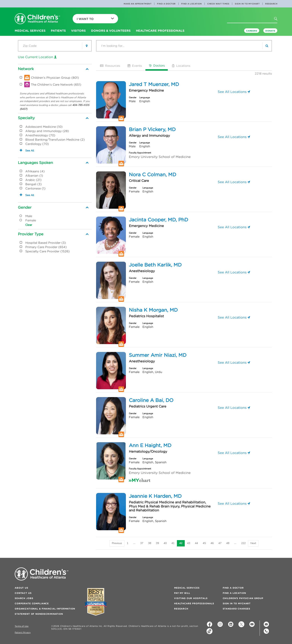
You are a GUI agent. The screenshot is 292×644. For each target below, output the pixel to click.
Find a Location (192, 4)
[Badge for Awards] (96, 602)
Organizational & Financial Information (45, 609)
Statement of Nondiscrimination (39, 614)
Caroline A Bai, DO (151, 400)
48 (228, 543)
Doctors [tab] (157, 65)
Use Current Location (37, 57)
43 (189, 543)
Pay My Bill (182, 593)
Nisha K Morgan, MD (153, 310)
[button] (278, 20)
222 (243, 543)
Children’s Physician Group (243, 598)
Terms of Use (22, 626)
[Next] (253, 543)
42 (181, 543)
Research (271, 4)
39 (157, 543)
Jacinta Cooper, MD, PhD (158, 220)
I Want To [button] (95, 19)
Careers (252, 31)
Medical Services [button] (30, 31)
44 (196, 543)
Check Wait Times (218, 4)
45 (204, 543)
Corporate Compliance (32, 603)
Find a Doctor (166, 4)
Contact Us (23, 593)
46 (212, 543)
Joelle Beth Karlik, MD (155, 265)
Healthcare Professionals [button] (160, 31)
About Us (22, 588)
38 (150, 543)
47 (220, 543)
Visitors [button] (78, 31)
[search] (267, 46)
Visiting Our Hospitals (191, 598)
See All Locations (234, 92)
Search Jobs (24, 598)
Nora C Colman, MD (153, 175)
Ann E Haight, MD (150, 445)
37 (142, 543)
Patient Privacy (23, 633)
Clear (29, 225)
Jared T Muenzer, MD (154, 84)
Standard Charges (237, 609)
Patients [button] (58, 31)
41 (173, 543)
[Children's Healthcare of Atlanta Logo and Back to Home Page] (37, 19)
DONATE (270, 31)
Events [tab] (134, 66)
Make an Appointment (138, 4)
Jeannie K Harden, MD (155, 496)
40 (165, 543)
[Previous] (117, 543)
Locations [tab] (181, 66)
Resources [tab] (110, 66)
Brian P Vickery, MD (152, 129)
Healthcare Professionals (194, 603)
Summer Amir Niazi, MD (158, 355)
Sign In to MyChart (247, 4)
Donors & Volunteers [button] (111, 31)
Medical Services (187, 588)
